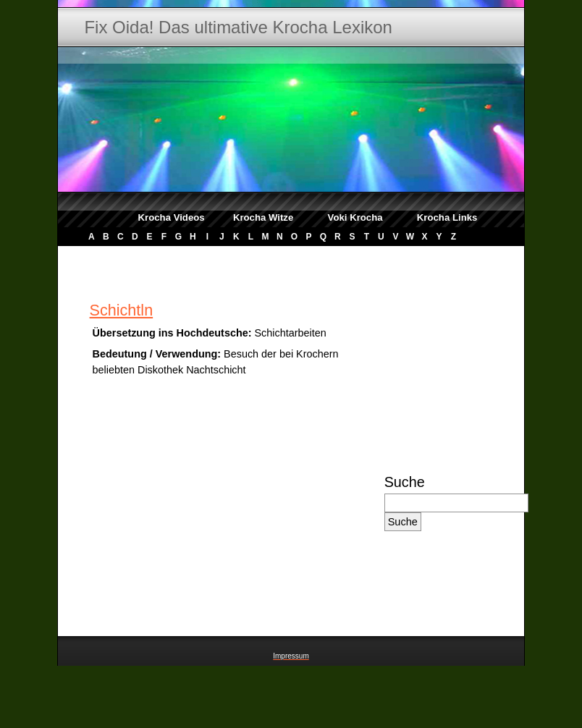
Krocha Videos (172, 217)
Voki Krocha (355, 217)
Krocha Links (447, 217)
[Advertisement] (433, 591)
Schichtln (122, 310)
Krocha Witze (263, 217)
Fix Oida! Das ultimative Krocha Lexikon (238, 27)
